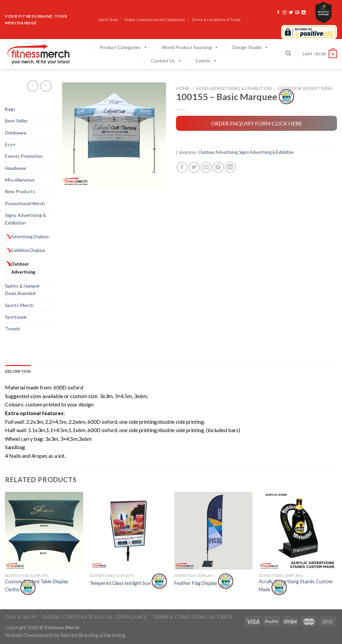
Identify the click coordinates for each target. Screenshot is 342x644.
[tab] (18, 371)
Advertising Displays (30, 237)
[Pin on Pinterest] (218, 167)
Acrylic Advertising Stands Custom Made (296, 585)
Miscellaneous (20, 180)
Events (206, 61)
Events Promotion (24, 156)
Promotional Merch (25, 203)
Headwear (16, 168)
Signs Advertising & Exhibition (26, 219)
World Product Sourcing (190, 47)
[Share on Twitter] (194, 167)
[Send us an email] (297, 13)
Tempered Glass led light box (128, 583)
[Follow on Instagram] (285, 13)
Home (183, 88)
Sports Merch (19, 305)
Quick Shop (108, 20)
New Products (20, 191)
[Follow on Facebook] (278, 13)
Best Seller (16, 121)
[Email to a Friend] (206, 167)
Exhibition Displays (28, 250)
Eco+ (10, 144)
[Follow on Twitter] (291, 13)
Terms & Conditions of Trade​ (216, 20)
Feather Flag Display (204, 583)
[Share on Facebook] (182, 167)
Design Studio (250, 47)
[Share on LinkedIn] (230, 167)
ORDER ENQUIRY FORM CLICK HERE (256, 123)
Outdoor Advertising (23, 268)
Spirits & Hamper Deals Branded (23, 289)
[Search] (288, 53)
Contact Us (166, 61)
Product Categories (124, 47)
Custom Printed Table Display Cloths (37, 585)
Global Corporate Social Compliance (154, 20)
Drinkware (16, 133)
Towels (13, 329)
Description (18, 371)
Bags (10, 109)
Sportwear (16, 317)
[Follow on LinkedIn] (304, 13)
